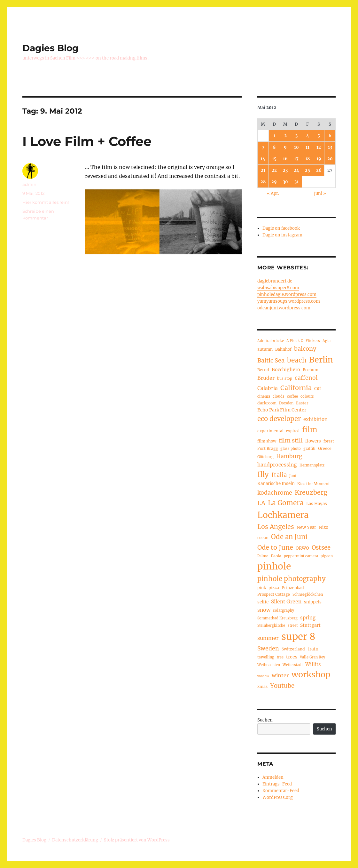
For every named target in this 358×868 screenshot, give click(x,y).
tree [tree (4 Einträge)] (280, 657)
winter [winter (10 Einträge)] (280, 675)
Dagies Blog (51, 48)
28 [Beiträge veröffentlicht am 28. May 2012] (263, 182)
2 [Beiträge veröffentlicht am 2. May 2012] (285, 136)
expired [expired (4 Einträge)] (293, 431)
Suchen (265, 720)
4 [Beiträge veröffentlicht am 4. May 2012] (308, 136)
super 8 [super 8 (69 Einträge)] (298, 637)
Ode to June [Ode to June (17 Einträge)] (275, 547)
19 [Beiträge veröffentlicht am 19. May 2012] (319, 159)
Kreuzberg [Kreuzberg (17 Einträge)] (311, 492)
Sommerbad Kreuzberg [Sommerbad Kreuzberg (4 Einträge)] (277, 618)
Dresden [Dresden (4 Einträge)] (286, 403)
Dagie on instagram (282, 235)
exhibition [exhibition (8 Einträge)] (315, 419)
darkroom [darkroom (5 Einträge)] (267, 403)
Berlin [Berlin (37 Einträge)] (321, 360)
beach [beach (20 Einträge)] (297, 360)
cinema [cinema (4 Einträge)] (264, 396)
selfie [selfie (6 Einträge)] (263, 602)
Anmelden (273, 777)
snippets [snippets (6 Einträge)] (313, 602)
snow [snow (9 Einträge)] (264, 610)
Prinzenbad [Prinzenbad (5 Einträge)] (293, 588)
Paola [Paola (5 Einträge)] (276, 556)
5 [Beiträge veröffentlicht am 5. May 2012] (319, 136)
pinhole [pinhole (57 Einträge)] (274, 566)
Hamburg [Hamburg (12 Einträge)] (289, 456)
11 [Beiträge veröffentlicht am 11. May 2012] (307, 147)
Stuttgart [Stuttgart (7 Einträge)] (310, 625)
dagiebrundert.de (275, 281)
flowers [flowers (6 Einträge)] (313, 441)
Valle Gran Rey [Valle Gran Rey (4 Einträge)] (312, 657)
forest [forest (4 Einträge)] (329, 441)
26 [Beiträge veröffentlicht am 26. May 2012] (319, 170)
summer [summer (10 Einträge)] (268, 638)
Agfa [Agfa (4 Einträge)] (327, 341)
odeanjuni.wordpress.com (284, 308)
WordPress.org (278, 797)
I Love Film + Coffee (87, 141)
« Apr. (273, 193)
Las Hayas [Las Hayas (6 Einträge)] (317, 504)
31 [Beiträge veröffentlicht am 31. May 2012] (296, 182)
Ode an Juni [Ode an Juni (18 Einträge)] (289, 537)
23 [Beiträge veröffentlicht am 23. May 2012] (285, 170)
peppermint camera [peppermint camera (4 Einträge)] (301, 556)
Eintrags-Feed (277, 784)
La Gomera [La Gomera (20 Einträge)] (286, 503)
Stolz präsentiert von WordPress (137, 840)
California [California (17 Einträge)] (296, 388)
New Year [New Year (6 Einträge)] (306, 527)
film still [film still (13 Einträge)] (291, 440)
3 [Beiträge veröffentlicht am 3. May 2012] (296, 136)
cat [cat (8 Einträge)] (318, 388)
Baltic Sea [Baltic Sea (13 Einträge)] (271, 360)
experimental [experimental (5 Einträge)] (270, 431)
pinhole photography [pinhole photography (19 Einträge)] (292, 579)
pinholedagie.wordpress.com (287, 295)
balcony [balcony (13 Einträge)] (305, 349)
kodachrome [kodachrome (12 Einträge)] (275, 493)
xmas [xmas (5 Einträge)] (262, 686)
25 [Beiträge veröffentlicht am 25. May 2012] (307, 170)
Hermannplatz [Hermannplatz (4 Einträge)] (312, 465)
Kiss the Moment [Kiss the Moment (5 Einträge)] (314, 484)
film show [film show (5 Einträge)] (267, 441)
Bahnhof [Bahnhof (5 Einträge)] (283, 349)
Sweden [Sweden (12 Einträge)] (268, 649)
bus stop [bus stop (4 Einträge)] (285, 378)
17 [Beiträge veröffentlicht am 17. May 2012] (296, 159)
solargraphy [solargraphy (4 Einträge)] (284, 610)
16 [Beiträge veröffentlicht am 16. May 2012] (285, 159)
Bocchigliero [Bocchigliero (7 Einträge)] (286, 370)
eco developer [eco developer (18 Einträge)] (279, 419)
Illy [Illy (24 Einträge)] (263, 474)
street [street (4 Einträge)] (293, 625)
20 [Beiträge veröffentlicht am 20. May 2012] (330, 159)
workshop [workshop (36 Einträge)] (311, 675)
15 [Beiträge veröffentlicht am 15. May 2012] (274, 159)
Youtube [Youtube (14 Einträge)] (282, 686)
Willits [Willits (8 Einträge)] (313, 664)
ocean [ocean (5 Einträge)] (263, 538)
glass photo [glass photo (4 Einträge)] (291, 449)
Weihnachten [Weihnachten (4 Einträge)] (269, 665)
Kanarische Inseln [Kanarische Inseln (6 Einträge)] (276, 484)
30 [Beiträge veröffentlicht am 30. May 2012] (285, 182)
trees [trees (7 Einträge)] (292, 657)
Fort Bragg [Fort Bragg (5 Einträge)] (268, 448)
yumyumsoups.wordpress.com (289, 301)
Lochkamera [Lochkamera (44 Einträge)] (283, 515)
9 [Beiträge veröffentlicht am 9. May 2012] (285, 147)
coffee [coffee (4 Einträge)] (292, 396)
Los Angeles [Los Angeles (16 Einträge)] (276, 527)
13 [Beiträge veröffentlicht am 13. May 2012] (330, 147)
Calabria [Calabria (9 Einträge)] (268, 388)
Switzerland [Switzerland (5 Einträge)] (293, 649)
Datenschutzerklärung (75, 840)
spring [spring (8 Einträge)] (308, 618)
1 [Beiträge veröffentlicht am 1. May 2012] (274, 136)
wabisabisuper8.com (278, 288)
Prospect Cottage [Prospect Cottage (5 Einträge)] (274, 594)
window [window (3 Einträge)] (263, 676)
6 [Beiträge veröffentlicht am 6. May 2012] (330, 136)
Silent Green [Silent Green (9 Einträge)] (286, 602)
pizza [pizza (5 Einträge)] (274, 588)
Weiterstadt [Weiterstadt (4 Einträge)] (293, 665)
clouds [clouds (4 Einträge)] (279, 396)
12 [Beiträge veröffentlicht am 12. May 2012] (319, 147)
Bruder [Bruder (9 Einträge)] (266, 378)
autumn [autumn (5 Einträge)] (265, 349)
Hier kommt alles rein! (46, 202)
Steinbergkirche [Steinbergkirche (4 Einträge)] (271, 625)
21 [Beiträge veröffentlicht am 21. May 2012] (263, 170)
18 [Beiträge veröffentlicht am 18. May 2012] (307, 159)
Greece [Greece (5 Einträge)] (325, 448)
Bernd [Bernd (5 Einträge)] (263, 370)
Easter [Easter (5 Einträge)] (302, 403)
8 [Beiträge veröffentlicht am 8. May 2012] (274, 147)
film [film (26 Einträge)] (310, 430)
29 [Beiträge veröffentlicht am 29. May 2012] (274, 182)
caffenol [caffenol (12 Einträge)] (306, 378)
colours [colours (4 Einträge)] (307, 396)
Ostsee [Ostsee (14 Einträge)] (321, 548)
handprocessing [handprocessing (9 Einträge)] (277, 465)
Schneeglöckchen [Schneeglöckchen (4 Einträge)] (308, 594)
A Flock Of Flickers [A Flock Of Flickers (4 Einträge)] (303, 341)
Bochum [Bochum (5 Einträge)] (311, 370)
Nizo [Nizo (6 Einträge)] (323, 527)
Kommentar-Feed (281, 791)
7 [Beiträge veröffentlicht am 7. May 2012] (263, 147)
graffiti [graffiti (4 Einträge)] (309, 449)
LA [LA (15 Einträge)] (261, 503)
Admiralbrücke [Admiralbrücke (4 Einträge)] (271, 341)
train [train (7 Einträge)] (313, 649)
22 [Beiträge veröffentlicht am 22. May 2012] (274, 170)
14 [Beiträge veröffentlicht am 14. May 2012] (263, 159)
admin (29, 184)
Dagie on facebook (281, 228)
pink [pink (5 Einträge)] (262, 588)
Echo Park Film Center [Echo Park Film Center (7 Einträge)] (282, 410)
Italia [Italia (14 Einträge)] (279, 475)
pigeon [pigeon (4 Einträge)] (327, 556)
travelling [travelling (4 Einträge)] (266, 657)
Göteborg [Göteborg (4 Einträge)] (265, 457)
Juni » (320, 193)
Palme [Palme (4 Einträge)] (263, 556)
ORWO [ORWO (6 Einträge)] (302, 548)
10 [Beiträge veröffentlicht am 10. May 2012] (296, 147)
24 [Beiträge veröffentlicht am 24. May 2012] (296, 170)
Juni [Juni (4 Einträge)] (293, 476)
